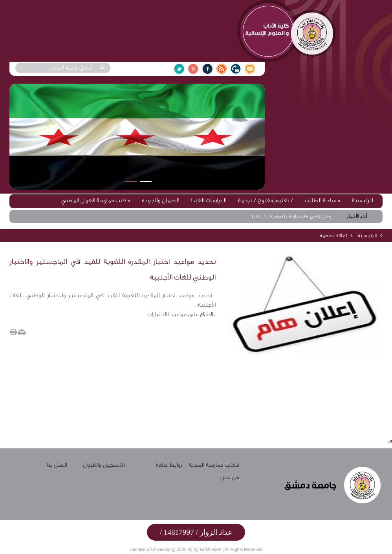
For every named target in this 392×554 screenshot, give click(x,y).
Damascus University (150, 549)
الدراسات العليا (209, 200)
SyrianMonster (207, 549)
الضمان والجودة (160, 200)
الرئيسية (362, 200)
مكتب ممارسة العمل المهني (96, 200)
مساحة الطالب (322, 200)
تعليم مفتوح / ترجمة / (266, 200)
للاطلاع (207, 314)
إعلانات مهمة (333, 235)
